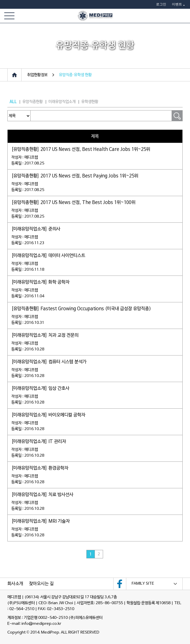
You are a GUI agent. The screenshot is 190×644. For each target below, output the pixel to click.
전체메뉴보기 (9, 16)
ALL (13, 102)
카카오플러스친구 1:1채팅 (182, 16)
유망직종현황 (33, 102)
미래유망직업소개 (62, 102)
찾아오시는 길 (41, 584)
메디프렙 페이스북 (120, 584)
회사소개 (15, 584)
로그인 (161, 4)
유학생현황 (90, 102)
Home (14, 75)
